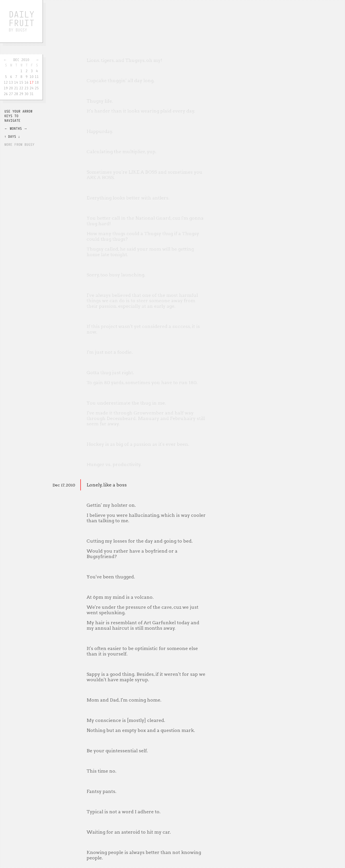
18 (37, 82)
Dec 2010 (21, 60)
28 (16, 94)
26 (6, 94)
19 (6, 88)
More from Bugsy (19, 144)
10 (32, 76)
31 (32, 94)
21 (16, 88)
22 (21, 88)
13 (11, 82)
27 (11, 94)
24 (32, 88)
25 (37, 88)
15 (21, 82)
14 (16, 82)
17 (32, 82)
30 (26, 94)
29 (21, 94)
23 (26, 88)
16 (26, 82)
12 (6, 82)
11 (37, 76)
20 (11, 88)
